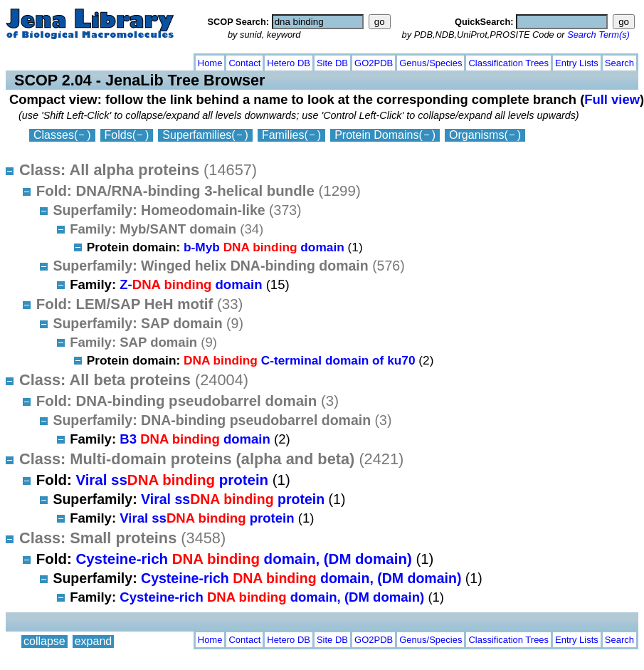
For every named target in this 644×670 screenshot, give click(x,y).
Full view (612, 99)
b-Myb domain (264, 247)
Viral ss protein (172, 480)
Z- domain (191, 284)
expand (94, 60)
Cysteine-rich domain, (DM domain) (243, 559)
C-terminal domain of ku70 (300, 360)
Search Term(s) (598, 35)
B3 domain (195, 439)
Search (619, 63)
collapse (44, 60)
